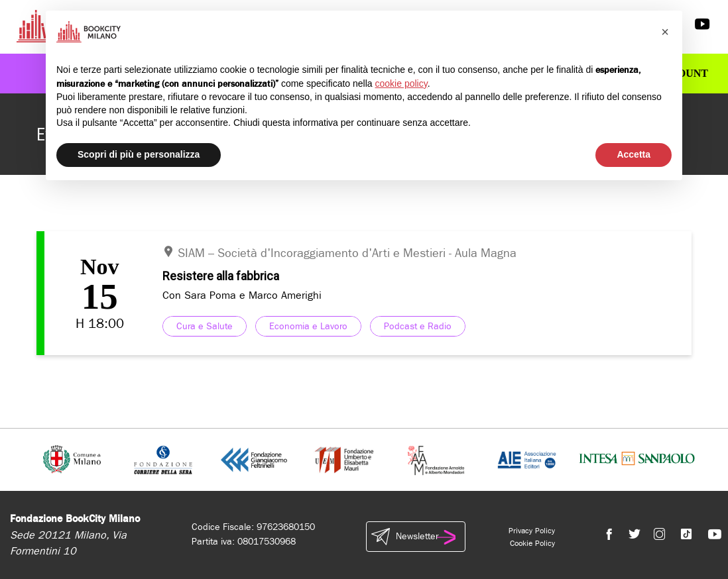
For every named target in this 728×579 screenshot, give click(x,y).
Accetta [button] (634, 154)
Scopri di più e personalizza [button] (139, 154)
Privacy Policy (532, 531)
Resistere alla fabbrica (221, 276)
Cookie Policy (532, 543)
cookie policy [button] (401, 83)
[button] (665, 32)
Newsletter (416, 537)
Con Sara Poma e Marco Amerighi (242, 295)
